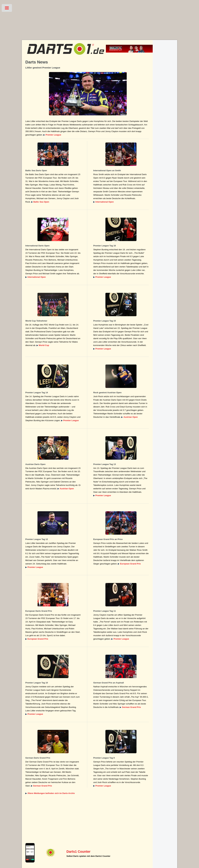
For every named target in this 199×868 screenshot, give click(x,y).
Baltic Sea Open (41, 202)
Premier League (53, 135)
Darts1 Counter (79, 852)
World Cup (44, 345)
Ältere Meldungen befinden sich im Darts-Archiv (51, 793)
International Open (105, 202)
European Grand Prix (130, 564)
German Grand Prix (131, 707)
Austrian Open (131, 417)
